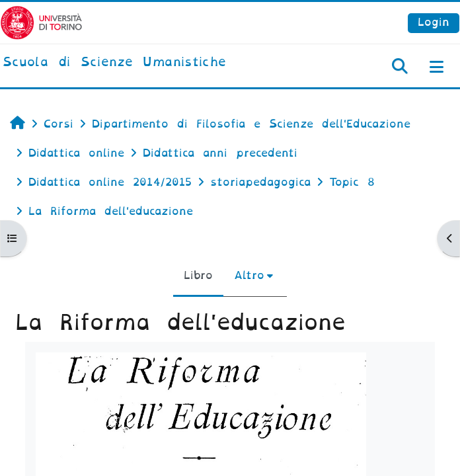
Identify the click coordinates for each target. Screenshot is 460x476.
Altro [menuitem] (249, 275)
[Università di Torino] (41, 22)
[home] (114, 63)
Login (434, 22)
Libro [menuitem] (198, 275)
